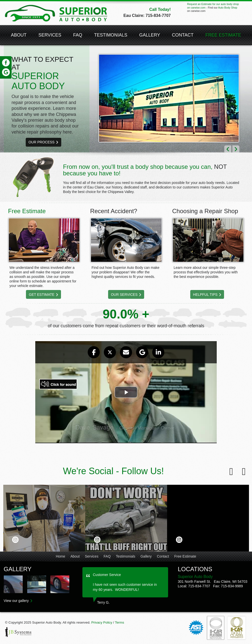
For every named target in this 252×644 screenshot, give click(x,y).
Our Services (124, 295)
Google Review (6, 72)
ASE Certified (196, 628)
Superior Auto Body (56, 13)
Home (60, 556)
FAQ (78, 35)
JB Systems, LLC (19, 633)
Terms (119, 622)
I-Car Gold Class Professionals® (237, 628)
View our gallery (16, 601)
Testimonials (111, 35)
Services (50, 35)
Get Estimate (42, 295)
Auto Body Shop (228, 8)
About (19, 35)
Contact (183, 35)
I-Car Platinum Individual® (216, 628)
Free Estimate (185, 556)
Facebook (6, 63)
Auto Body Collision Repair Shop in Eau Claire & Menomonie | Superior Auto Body (13, 584)
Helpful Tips (205, 295)
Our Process (41, 142)
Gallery (150, 35)
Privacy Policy (102, 622)
